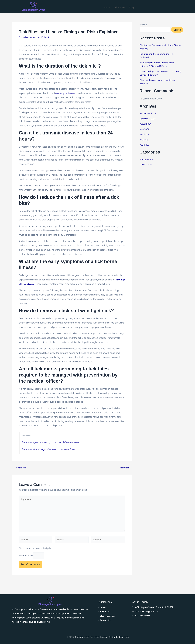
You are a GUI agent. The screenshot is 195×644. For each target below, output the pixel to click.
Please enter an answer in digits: (35, 551)
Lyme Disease (146, 164)
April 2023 (144, 145)
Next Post (126, 468)
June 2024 (144, 129)
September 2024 (148, 119)
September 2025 (148, 113)
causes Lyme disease (65, 93)
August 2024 (145, 124)
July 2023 (144, 140)
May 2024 (144, 134)
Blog (131, 6)
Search (143, 25)
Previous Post (19, 468)
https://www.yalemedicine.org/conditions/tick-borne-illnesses (51, 442)
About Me (120, 6)
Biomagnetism (146, 159)
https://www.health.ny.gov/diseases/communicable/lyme (48, 449)
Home (107, 6)
